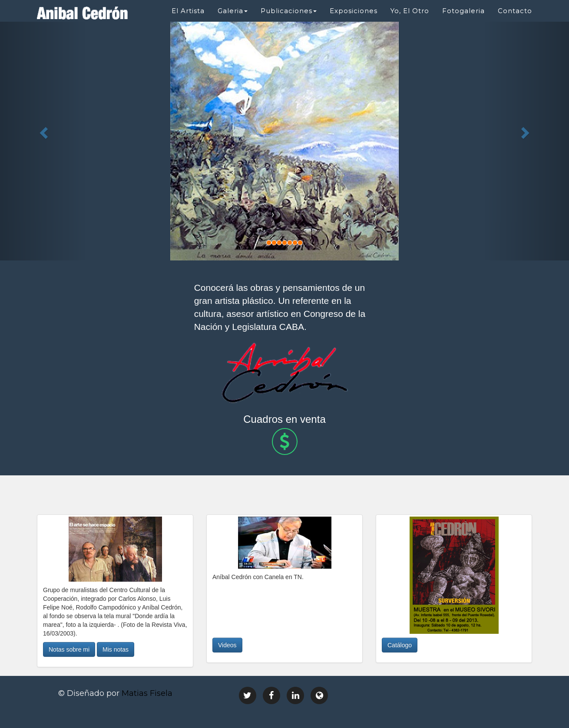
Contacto (515, 11)
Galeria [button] (233, 11)
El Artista (188, 11)
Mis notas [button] (116, 649)
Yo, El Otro (410, 11)
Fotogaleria (463, 11)
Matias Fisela (147, 693)
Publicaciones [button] (289, 11)
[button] (43, 130)
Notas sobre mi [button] (69, 649)
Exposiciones (354, 11)
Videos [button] (227, 645)
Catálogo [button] (400, 645)
